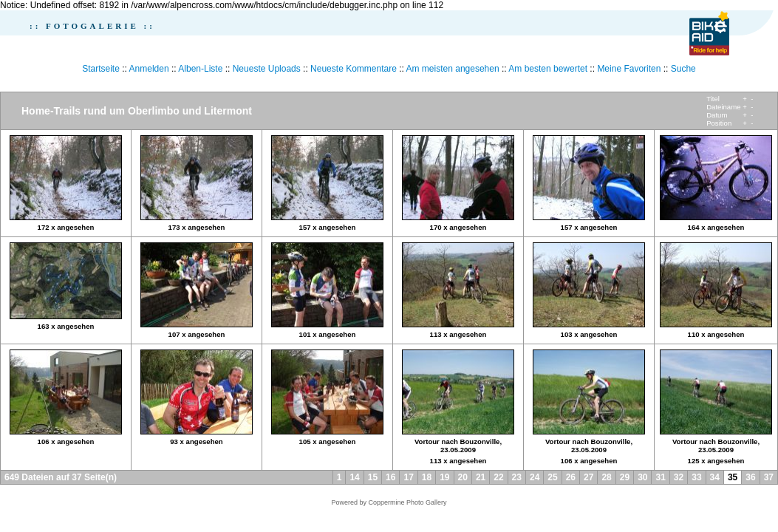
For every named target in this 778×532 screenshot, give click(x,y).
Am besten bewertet (548, 69)
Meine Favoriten (629, 69)
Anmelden (149, 69)
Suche (683, 69)
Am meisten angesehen (453, 69)
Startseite (101, 69)
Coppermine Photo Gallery (407, 502)
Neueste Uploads (267, 69)
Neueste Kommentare (354, 69)
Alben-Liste (200, 69)
